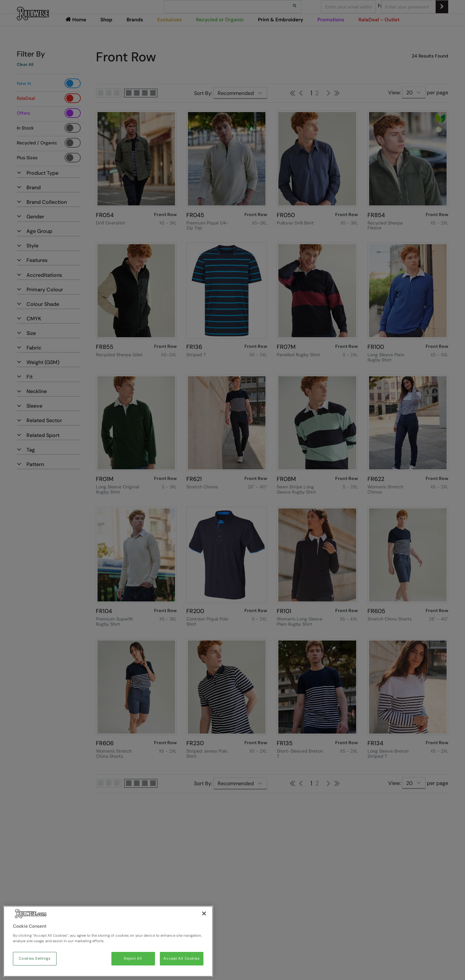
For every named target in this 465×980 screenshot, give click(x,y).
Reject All (133, 959)
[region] (108, 941)
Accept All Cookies (181, 959)
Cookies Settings (35, 959)
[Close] (204, 913)
